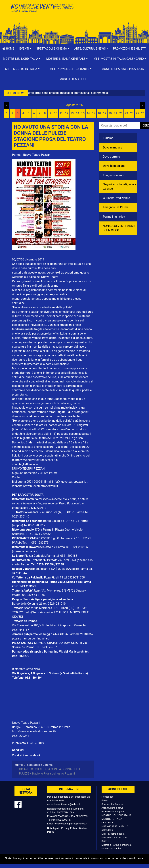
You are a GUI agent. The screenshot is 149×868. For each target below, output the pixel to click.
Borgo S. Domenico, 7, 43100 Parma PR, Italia (41, 727)
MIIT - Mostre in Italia (113, 834)
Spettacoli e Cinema (113, 804)
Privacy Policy (69, 828)
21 (116, 113)
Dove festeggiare (114, 166)
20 (110, 113)
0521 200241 (21, 736)
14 (77, 113)
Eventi (105, 800)
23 (126, 113)
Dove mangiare (113, 147)
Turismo (108, 138)
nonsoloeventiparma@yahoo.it (64, 804)
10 (56, 113)
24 (132, 113)
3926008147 (64, 820)
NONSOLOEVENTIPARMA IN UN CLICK (119, 228)
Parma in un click (114, 217)
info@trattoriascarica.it (40, 612)
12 (67, 113)
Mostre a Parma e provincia (123, 69)
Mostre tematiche (111, 848)
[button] (25, 49)
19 (105, 113)
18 (99, 113)
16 (88, 113)
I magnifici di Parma (116, 207)
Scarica (29, 608)
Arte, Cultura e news (113, 808)
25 (137, 113)
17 (94, 113)
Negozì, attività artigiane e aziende (120, 187)
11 (61, 113)
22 (121, 113)
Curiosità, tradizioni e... (118, 198)
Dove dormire (111, 157)
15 (83, 113)
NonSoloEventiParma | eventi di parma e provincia (42, 10)
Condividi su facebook (26, 755)
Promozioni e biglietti (113, 811)
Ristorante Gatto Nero (26, 669)
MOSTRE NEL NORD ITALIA (117, 815)
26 (143, 113)
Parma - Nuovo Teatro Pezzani (32, 155)
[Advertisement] (107, 15)
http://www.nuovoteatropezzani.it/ (34, 731)
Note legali (53, 828)
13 (72, 113)
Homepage (108, 797)
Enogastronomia (114, 175)
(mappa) (18, 525)
